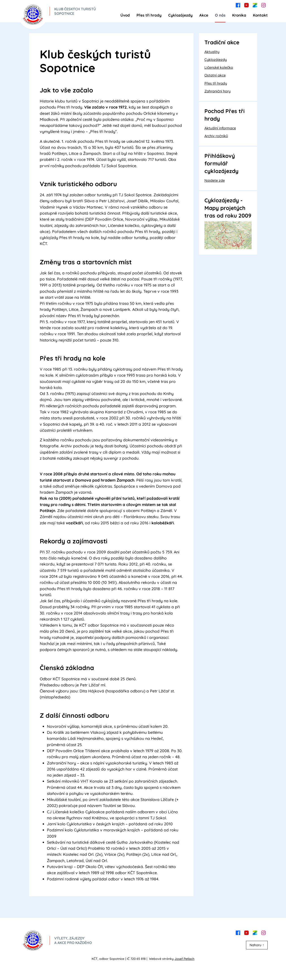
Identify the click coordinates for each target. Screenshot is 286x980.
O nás (220, 15)
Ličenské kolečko (219, 67)
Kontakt (260, 15)
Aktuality (212, 52)
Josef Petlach (184, 959)
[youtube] (246, 5)
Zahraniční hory (218, 91)
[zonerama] (255, 5)
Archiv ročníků (216, 136)
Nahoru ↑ (257, 945)
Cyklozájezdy (180, 15)
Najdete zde (215, 180)
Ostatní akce (215, 75)
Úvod (125, 15)
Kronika (239, 15)
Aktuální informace (220, 128)
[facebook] (238, 5)
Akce (204, 15)
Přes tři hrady (149, 15)
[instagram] (263, 5)
